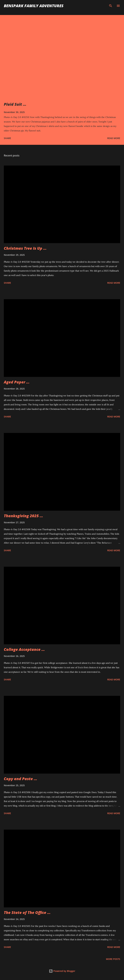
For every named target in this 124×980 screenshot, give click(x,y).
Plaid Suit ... (15, 104)
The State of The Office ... (27, 912)
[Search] (111, 6)
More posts (113, 959)
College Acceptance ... (24, 649)
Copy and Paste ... (20, 779)
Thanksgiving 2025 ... (23, 516)
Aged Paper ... (17, 382)
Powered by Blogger (62, 971)
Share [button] (7, 138)
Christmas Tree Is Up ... (25, 248)
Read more (114, 138)
